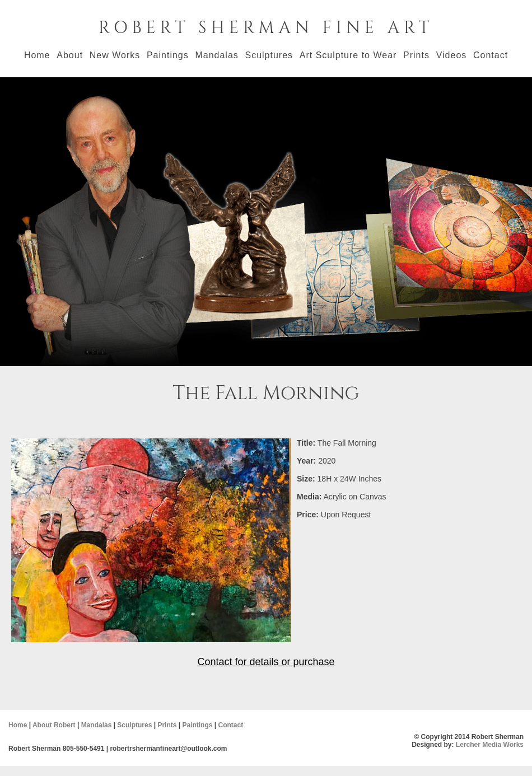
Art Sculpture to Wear (348, 55)
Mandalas (216, 55)
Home (37, 55)
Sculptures (269, 55)
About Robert (54, 725)
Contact (491, 55)
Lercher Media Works (490, 745)
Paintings (168, 55)
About (70, 55)
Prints (416, 55)
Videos (452, 55)
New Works (115, 55)
